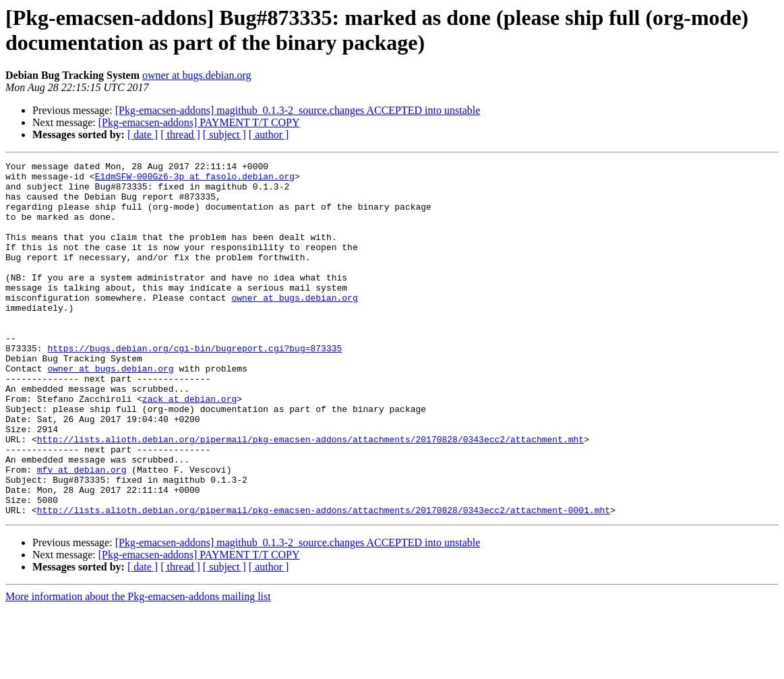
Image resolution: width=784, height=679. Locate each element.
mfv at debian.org (82, 532)
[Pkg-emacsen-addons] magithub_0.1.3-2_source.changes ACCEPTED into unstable (298, 110)
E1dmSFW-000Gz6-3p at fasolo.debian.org (195, 180)
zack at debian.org (189, 447)
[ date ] (143, 135)
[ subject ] (224, 135)
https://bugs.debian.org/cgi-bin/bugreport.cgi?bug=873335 (194, 386)
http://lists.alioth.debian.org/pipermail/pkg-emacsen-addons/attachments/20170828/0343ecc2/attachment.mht (310, 496)
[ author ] (269, 135)
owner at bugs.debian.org (197, 75)
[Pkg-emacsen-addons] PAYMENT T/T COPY (199, 122)
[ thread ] (180, 135)
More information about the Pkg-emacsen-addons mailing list (138, 667)
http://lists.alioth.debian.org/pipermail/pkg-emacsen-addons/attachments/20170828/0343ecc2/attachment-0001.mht (324, 581)
